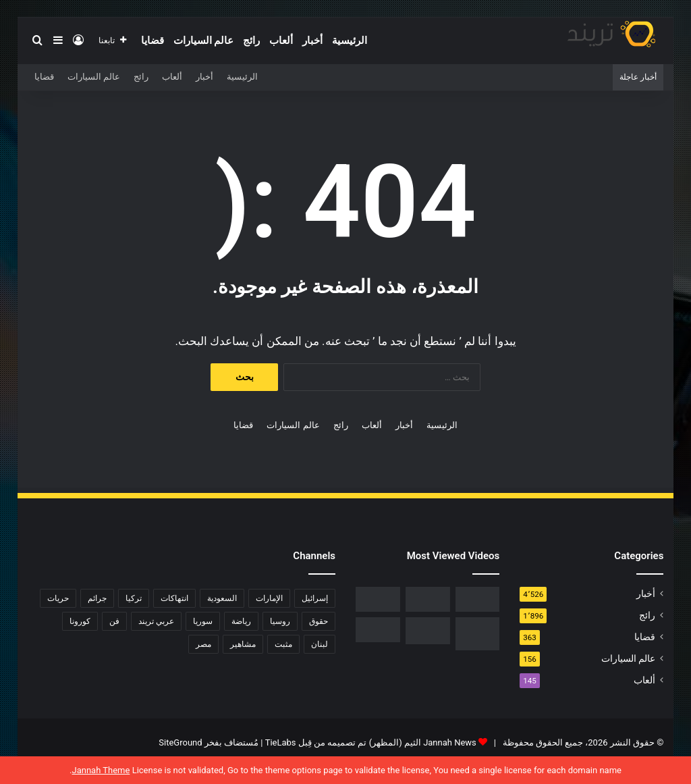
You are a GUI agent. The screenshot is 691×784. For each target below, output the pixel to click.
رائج (251, 41)
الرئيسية (350, 41)
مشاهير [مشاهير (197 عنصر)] (243, 644)
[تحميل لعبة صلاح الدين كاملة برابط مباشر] (478, 634)
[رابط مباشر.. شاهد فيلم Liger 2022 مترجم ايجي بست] (478, 599)
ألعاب (281, 41)
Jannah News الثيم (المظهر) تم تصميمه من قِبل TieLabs (371, 742)
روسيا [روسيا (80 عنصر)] (280, 621)
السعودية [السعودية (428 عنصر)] (222, 598)
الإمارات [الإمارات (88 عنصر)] (269, 598)
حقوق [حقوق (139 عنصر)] (319, 621)
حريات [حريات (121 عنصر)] (58, 598)
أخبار (312, 41)
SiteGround (180, 742)
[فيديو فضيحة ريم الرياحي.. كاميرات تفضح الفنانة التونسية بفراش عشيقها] (378, 599)
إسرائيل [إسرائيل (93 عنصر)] (315, 598)
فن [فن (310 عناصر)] (114, 621)
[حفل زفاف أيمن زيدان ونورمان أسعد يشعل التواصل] (428, 631)
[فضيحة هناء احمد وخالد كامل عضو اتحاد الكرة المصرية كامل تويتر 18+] (378, 630)
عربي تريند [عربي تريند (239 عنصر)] (156, 621)
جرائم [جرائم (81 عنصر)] (97, 598)
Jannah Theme (101, 770)
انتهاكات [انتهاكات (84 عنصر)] (174, 598)
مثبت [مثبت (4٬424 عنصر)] (283, 644)
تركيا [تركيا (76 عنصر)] (134, 598)
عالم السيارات (204, 41)
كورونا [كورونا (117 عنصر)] (80, 621)
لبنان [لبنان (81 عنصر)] (320, 644)
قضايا (153, 41)
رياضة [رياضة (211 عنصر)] (241, 621)
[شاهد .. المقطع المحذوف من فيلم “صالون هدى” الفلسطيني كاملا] (428, 599)
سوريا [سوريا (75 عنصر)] (203, 621)
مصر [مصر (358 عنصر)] (203, 644)
